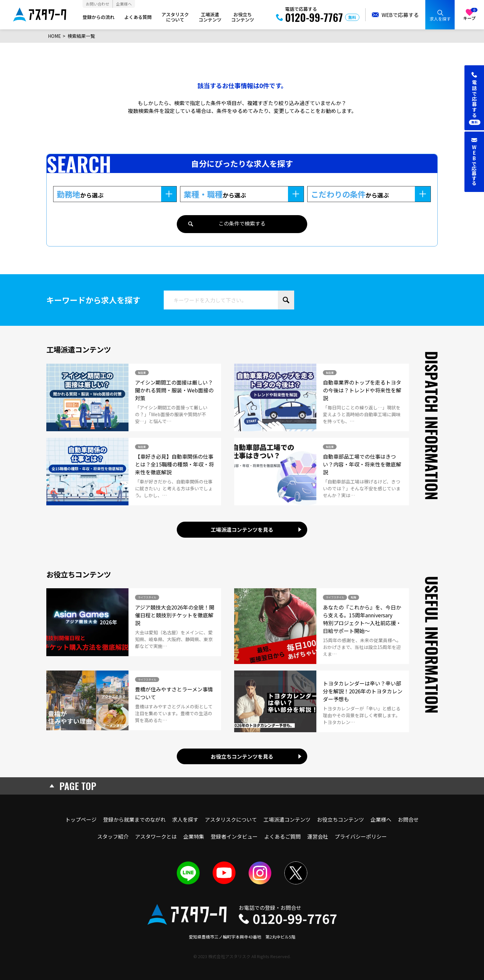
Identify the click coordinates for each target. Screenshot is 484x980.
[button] (474, 98)
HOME (54, 36)
